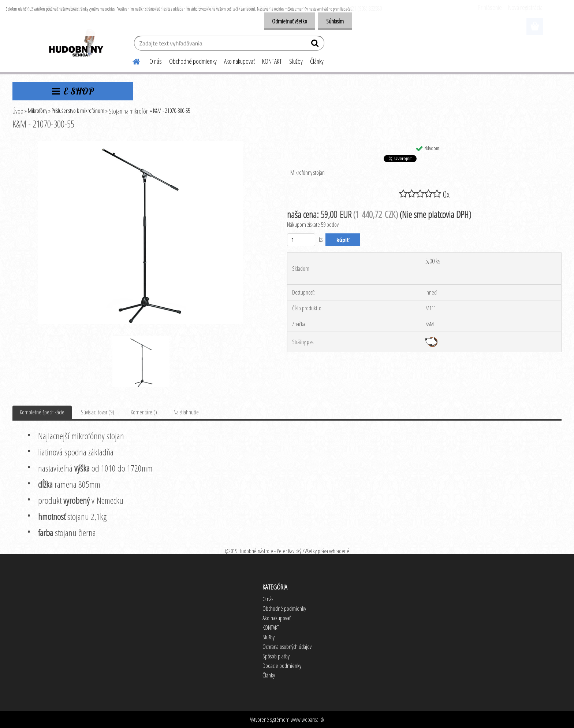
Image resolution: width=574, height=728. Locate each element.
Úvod (18, 111)
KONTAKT (272, 61)
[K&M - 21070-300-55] (140, 144)
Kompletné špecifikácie (42, 412)
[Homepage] (132, 60)
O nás (156, 61)
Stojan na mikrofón (129, 111)
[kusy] (301, 240)
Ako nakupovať (239, 61)
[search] (316, 45)
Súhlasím (334, 21)
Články (317, 61)
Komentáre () (144, 412)
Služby (296, 61)
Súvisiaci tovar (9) (98, 412)
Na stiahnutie (186, 412)
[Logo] (76, 44)
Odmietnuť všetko (286, 21)
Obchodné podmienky (193, 61)
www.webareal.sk (307, 720)
